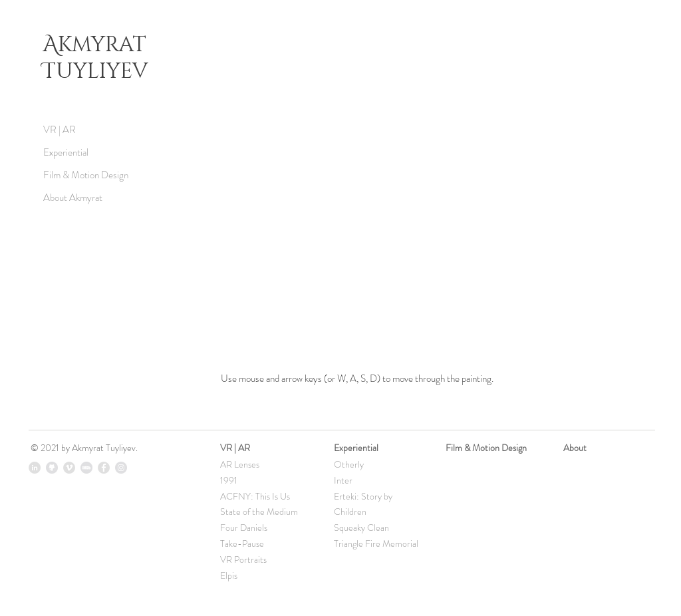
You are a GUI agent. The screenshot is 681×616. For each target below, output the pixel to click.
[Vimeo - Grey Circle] (69, 468)
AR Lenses (240, 464)
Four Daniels (244, 528)
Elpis (229, 575)
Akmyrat (97, 45)
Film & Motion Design (86, 175)
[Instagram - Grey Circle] (121, 468)
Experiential (66, 152)
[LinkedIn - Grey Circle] (35, 468)
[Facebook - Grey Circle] (104, 468)
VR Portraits (243, 559)
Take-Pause (242, 543)
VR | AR (60, 130)
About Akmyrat (73, 198)
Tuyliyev (95, 72)
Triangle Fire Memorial (376, 543)
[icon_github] (52, 468)
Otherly (349, 464)
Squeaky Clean (361, 528)
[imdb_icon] (86, 468)
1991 (229, 480)
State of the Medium (259, 512)
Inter (343, 480)
